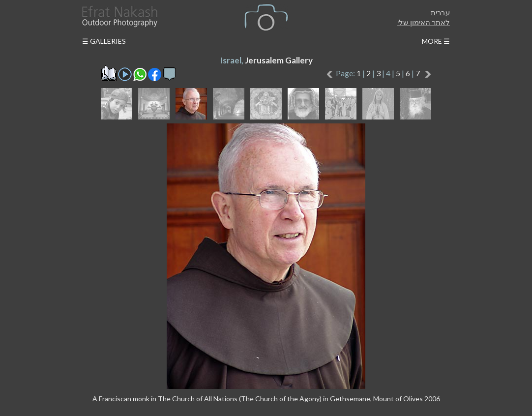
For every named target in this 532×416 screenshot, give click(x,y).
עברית (440, 12)
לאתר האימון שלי (424, 22)
